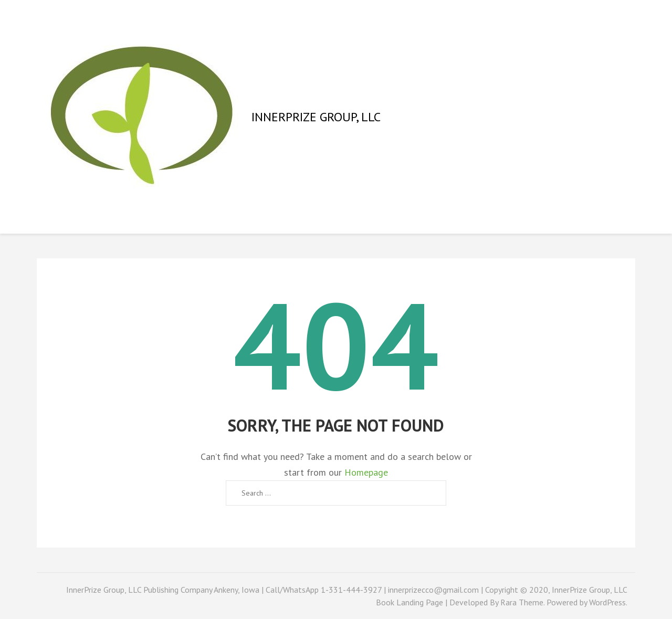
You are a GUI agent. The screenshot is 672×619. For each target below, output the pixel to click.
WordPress (607, 602)
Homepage (366, 472)
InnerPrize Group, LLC (316, 117)
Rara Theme (522, 602)
